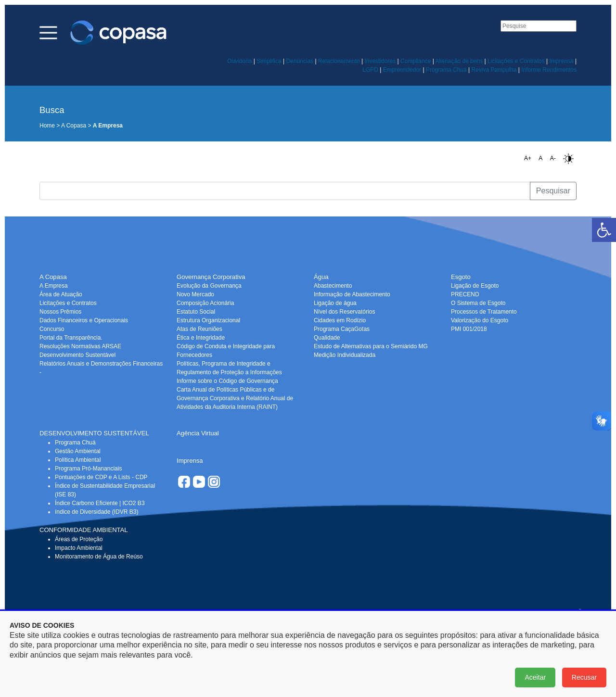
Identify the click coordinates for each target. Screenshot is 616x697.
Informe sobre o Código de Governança (227, 381)
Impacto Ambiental (79, 548)
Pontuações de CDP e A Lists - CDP (101, 477)
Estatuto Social (196, 312)
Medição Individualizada (345, 355)
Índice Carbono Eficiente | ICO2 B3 (100, 503)
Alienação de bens (459, 61)
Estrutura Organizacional (208, 320)
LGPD (370, 70)
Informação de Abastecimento (352, 294)
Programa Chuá (446, 70)
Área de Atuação (61, 294)
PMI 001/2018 (469, 329)
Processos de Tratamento (484, 312)
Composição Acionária (205, 303)
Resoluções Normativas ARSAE (80, 346)
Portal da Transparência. (71, 338)
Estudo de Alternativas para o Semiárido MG (371, 346)
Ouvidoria (239, 61)
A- (553, 158)
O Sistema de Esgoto (478, 303)
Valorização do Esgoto (480, 320)
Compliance (416, 61)
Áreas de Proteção (79, 539)
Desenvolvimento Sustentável (77, 355)
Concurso (52, 329)
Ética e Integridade (201, 338)
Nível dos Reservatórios (344, 312)
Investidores (380, 61)
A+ (528, 158)
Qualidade (327, 338)
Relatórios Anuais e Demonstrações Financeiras (101, 364)
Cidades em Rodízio (340, 320)
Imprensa (562, 61)
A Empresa (54, 286)
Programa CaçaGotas (342, 329)
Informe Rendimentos (549, 70)
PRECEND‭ (465, 294)
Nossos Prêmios (60, 312)
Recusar (584, 677)
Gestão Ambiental (78, 451)
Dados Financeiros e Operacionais (84, 320)
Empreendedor (402, 70)
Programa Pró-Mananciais (88, 469)
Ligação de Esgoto (475, 286)
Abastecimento (333, 286)
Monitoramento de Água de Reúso (99, 557)
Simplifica (269, 61)
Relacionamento (339, 61)
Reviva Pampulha (494, 70)
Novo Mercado (195, 294)
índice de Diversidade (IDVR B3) (96, 512)
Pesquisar (553, 191)
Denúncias (300, 61)
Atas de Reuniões (199, 329)
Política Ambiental (78, 460)
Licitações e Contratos (516, 61)
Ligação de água (335, 303)
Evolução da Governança (209, 286)
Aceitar (535, 677)
